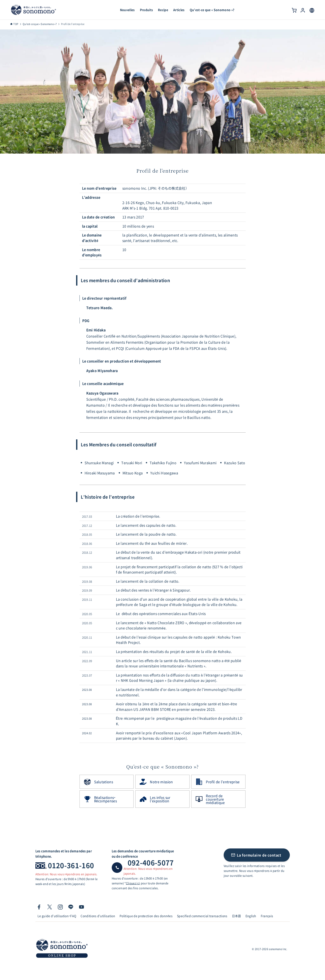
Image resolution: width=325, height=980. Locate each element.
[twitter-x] (50, 907)
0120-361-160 (71, 865)
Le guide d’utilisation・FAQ (57, 916)
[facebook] (39, 907)
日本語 (236, 916)
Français (267, 916)
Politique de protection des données (146, 916)
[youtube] (81, 907)
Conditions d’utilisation (98, 916)
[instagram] (60, 907)
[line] (71, 907)
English (251, 916)
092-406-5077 (151, 863)
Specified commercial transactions (202, 916)
